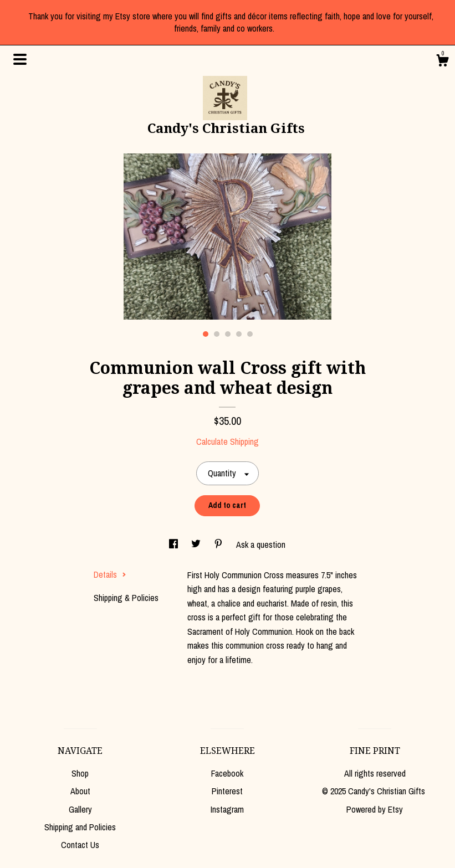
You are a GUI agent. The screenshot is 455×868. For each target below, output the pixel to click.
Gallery (80, 809)
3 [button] (228, 334)
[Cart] (442, 62)
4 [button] (239, 334)
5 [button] (250, 334)
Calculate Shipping (227, 441)
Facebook (227, 773)
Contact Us (80, 845)
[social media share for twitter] (197, 545)
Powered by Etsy (375, 809)
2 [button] (217, 334)
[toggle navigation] (20, 59)
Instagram (227, 809)
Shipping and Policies (80, 827)
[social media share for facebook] (175, 545)
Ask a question (261, 545)
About (80, 791)
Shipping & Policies (126, 598)
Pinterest (227, 791)
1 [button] (206, 334)
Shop (80, 773)
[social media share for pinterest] (219, 545)
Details (110, 574)
